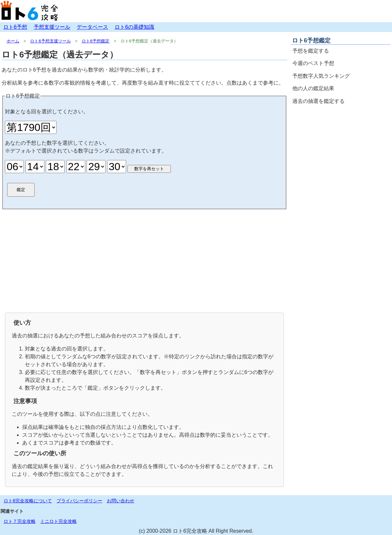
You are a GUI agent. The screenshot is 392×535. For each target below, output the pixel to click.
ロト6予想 (15, 27)
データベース (92, 27)
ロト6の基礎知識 (134, 27)
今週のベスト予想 (313, 63)
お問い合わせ (121, 501)
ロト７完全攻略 (20, 521)
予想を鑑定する (311, 51)
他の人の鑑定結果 (313, 88)
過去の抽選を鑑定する (318, 101)
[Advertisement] (144, 260)
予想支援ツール (52, 27)
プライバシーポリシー (79, 501)
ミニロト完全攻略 (58, 521)
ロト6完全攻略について (28, 501)
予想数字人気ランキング (321, 76)
